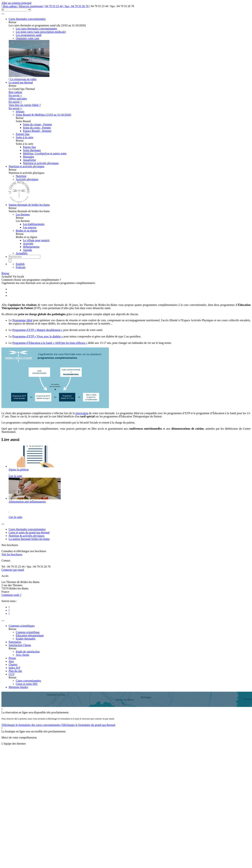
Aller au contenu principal (16, 3)
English (20, 264)
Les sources (30, 227)
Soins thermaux (32, 150)
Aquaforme (29, 160)
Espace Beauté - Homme (37, 131)
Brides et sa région (27, 231)
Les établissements (34, 224)
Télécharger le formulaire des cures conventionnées (31, 725)
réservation (82, 413)
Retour (5, 273)
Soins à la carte (24, 137)
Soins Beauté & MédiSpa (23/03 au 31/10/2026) (43, 115)
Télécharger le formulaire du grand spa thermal (88, 725)
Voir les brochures (12, 554)
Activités (28, 244)
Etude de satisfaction (28, 652)
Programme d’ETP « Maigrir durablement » (38, 330)
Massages (28, 157)
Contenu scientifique (28, 632)
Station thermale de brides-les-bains (29, 205)
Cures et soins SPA (27, 684)
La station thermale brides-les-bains (29, 539)
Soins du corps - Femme (37, 128)
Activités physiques (27, 179)
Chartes (13, 664)
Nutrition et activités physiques (41, 163)
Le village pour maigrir (36, 240)
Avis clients (22, 655)
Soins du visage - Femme (37, 124)
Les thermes (23, 214)
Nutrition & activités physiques (27, 536)
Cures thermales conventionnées (27, 19)
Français (21, 267)
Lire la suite (15, 476)
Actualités (22, 253)
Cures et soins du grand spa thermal (29, 532)
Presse (12, 658)
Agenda (27, 250)
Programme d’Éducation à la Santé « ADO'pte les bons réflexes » (50, 343)
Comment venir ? (11, 595)
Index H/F (14, 668)
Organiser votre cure (27, 38)
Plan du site (15, 671)
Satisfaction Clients (20, 645)
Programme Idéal (22, 320)
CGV (12, 674)
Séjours (20, 111)
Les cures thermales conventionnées (36, 29)
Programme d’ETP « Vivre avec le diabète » (38, 336)
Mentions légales (18, 687)
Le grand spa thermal (21, 82)
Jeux (11, 661)
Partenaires (15, 642)
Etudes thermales (26, 639)
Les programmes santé (29, 35)
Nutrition (21, 176)
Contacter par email (13, 570)
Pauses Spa (29, 147)
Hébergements (31, 247)
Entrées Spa (23, 134)
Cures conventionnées (28, 681)
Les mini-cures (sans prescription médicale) (41, 32)
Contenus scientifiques (22, 626)
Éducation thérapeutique (30, 635)
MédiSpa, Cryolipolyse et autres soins (45, 153)
